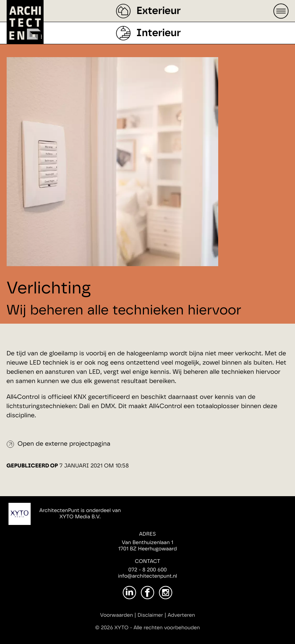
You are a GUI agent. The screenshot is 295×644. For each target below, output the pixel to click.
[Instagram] (166, 593)
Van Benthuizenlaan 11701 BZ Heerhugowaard (147, 546)
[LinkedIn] (129, 593)
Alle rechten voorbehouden (167, 628)
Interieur (158, 33)
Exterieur (158, 11)
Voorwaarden (116, 615)
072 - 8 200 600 (147, 570)
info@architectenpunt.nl (148, 576)
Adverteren (181, 615)
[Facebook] (147, 593)
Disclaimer (150, 615)
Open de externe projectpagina (64, 444)
